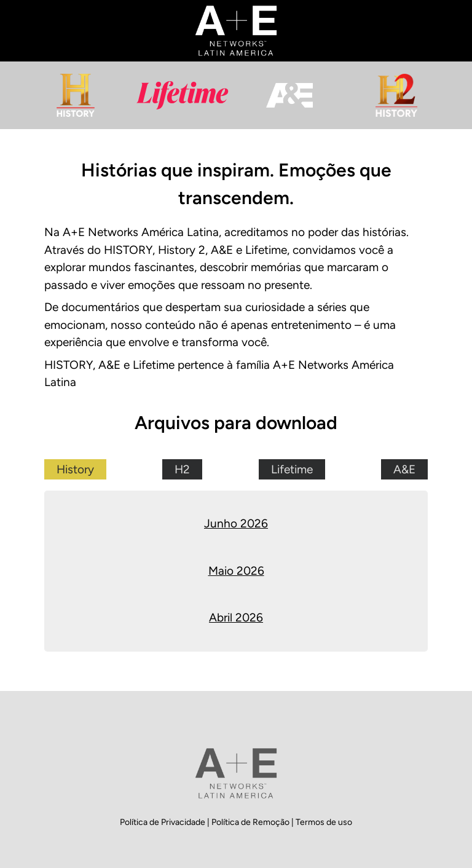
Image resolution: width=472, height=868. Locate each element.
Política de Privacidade (163, 822)
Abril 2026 (236, 617)
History (75, 469)
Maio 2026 (236, 571)
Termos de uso (324, 822)
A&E (404, 469)
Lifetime (292, 469)
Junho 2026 (236, 523)
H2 (182, 469)
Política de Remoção (251, 822)
